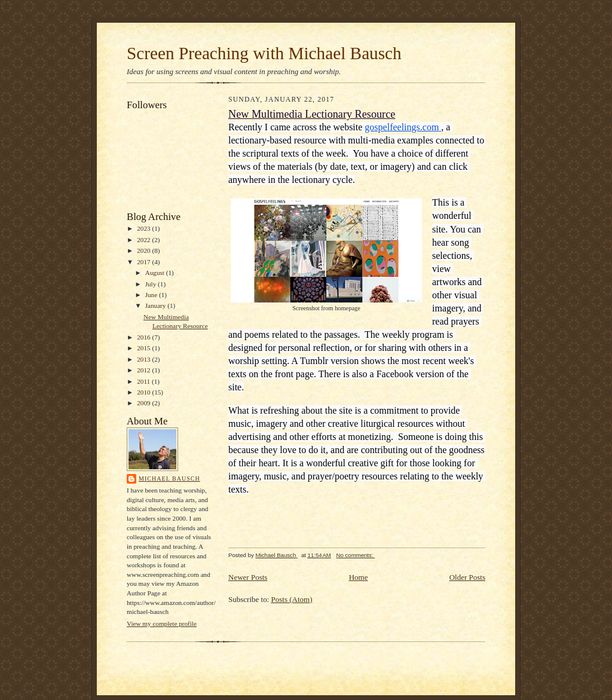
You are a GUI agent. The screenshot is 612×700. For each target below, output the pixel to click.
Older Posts (467, 577)
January (157, 305)
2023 (144, 228)
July (152, 284)
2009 (144, 403)
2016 (144, 337)
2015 (144, 348)
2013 (144, 359)
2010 (144, 392)
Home (359, 577)
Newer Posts (248, 577)
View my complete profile (162, 623)
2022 (144, 240)
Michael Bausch (169, 479)
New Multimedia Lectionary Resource (312, 114)
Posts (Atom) (292, 599)
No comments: (356, 555)
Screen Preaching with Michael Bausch (264, 53)
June (152, 295)
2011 (144, 381)
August (156, 273)
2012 (144, 370)
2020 (144, 250)
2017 (144, 262)
